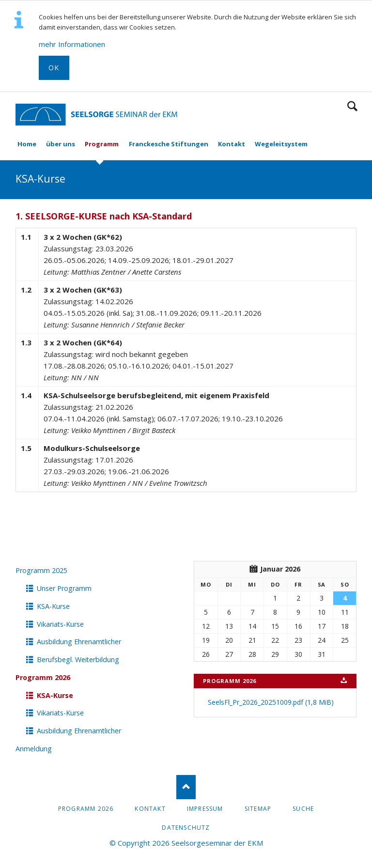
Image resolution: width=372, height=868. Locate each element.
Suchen (352, 106)
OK (54, 68)
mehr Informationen (72, 44)
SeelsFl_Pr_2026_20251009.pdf (271, 702)
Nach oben (186, 787)
